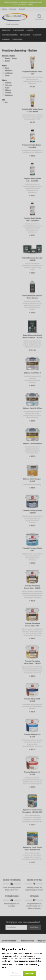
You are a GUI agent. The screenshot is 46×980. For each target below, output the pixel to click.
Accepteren (30, 973)
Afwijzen (15, 973)
